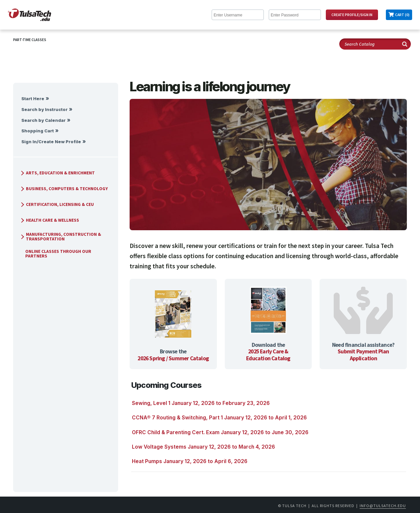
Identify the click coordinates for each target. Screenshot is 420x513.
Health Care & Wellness (49, 220)
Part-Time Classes (30, 40)
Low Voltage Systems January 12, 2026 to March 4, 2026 (203, 447)
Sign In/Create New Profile (51, 142)
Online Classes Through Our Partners (56, 254)
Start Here (33, 99)
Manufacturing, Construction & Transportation (60, 237)
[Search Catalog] (375, 44)
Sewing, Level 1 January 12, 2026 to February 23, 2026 (201, 403)
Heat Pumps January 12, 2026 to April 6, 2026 (190, 461)
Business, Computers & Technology (64, 189)
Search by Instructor (44, 110)
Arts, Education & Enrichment (57, 173)
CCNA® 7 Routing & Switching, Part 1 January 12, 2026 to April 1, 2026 (219, 418)
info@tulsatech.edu (383, 506)
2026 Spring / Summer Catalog (173, 358)
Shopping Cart (38, 131)
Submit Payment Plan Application (363, 355)
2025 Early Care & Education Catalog (268, 355)
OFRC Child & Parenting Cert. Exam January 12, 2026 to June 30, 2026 (220, 432)
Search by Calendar (43, 120)
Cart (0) (402, 15)
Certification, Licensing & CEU (57, 204)
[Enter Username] (238, 15)
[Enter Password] (295, 15)
